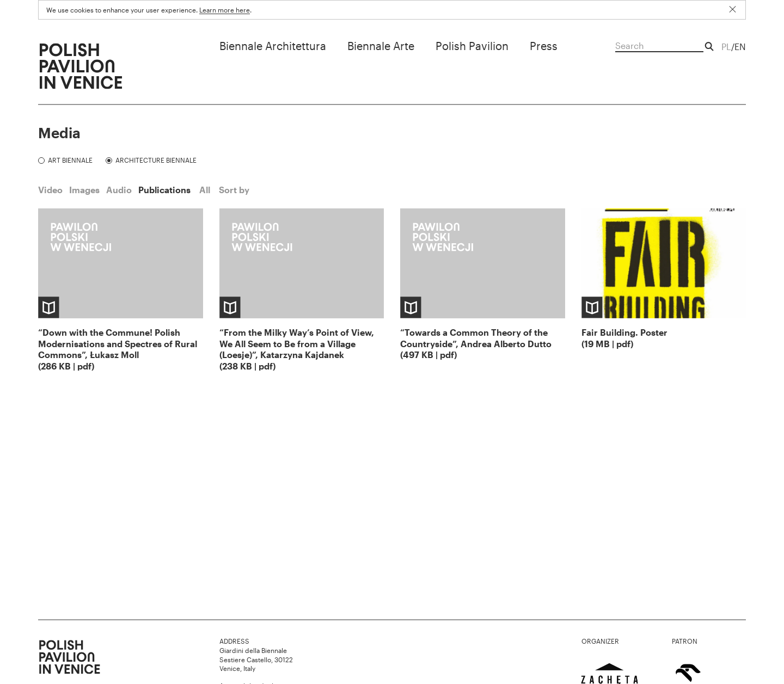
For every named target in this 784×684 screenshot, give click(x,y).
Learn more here (225, 10)
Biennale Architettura (273, 46)
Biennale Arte (381, 46)
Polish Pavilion (472, 46)
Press (544, 46)
